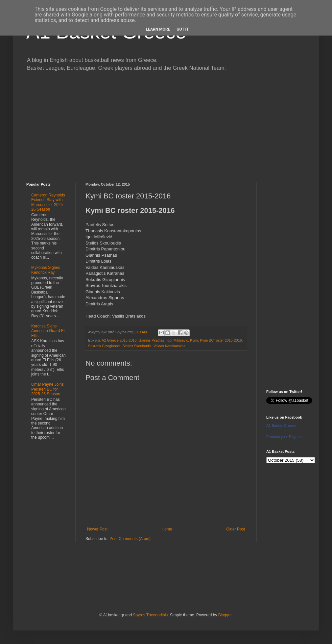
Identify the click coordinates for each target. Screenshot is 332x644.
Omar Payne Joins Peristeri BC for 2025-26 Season (47, 389)
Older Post (236, 529)
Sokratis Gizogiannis (104, 346)
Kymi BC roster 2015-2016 (221, 340)
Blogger (225, 615)
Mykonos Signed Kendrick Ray (46, 270)
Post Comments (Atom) (130, 539)
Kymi (194, 340)
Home (167, 529)
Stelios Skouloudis (137, 346)
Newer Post (97, 529)
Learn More (158, 29)
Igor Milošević (177, 340)
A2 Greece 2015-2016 (119, 340)
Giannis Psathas (152, 340)
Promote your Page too (285, 437)
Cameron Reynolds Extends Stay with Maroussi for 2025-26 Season (48, 202)
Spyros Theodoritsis (150, 615)
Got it (183, 29)
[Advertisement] (166, 126)
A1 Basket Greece (281, 425)
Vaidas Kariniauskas (169, 346)
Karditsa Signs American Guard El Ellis (48, 331)
